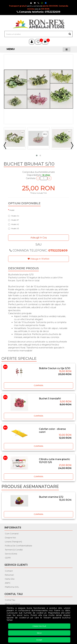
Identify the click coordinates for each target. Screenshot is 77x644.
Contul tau (10, 600)
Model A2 (14, 224)
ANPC (8, 583)
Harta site (10, 579)
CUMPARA (38, 385)
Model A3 (14, 228)
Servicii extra (11, 554)
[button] (37, 155)
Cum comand (12, 534)
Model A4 (14, 216)
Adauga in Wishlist (38, 259)
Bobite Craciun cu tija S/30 (55, 368)
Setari (39, 633)
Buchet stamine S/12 (51, 497)
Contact (9, 571)
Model (12, 210)
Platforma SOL (12, 587)
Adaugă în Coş (39, 238)
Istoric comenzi (12, 604)
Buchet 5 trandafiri (50, 399)
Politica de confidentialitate (19, 546)
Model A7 (13, 220)
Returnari (9, 575)
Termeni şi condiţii (14, 550)
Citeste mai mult (39, 626)
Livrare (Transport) (13, 542)
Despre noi (10, 538)
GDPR (8, 558)
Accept (39, 640)
